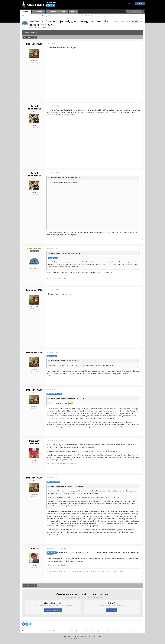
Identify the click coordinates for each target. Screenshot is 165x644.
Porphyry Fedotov (34, 442)
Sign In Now (112, 610)
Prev (29, 37)
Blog (64, 12)
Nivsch (34, 549)
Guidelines (39, 12)
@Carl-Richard (53, 258)
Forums (26, 12)
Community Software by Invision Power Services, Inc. (82, 641)
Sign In (131, 4)
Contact (100, 636)
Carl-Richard (71, 361)
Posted (53, 44)
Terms (77, 636)
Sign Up (140, 3)
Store (73, 12)
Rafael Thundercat (34, 107)
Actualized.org (68, 636)
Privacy (83, 636)
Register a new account (53, 610)
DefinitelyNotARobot (75, 398)
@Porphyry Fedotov (53, 482)
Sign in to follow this (123, 21)
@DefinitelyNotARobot (54, 394)
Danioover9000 (34, 44)
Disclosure (91, 636)
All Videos (52, 12)
